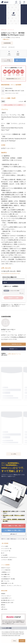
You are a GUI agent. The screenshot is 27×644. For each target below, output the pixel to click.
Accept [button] (22, 641)
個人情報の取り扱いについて (8, 600)
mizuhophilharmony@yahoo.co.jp (10, 273)
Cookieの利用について (6, 598)
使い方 (3, 553)
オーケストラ (11, 30)
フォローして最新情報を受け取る (13, 344)
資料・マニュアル (5, 581)
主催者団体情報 (7, 43)
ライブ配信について (6, 577)
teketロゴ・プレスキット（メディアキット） (11, 586)
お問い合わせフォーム (14, 354)
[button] (2, 637)
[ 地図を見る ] (6, 39)
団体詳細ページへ (14, 349)
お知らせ (3, 607)
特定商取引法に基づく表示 (7, 602)
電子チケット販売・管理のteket (9, 539)
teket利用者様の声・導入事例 (8, 579)
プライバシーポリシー (6, 596)
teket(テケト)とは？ (6, 568)
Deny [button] (15, 641)
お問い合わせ (4, 609)
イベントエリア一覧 (6, 551)
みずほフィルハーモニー (8, 329)
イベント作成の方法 (6, 570)
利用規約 (3, 594)
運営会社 (3, 605)
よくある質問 (4, 555)
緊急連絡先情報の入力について (14, 79)
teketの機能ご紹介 (5, 574)
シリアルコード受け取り (7, 560)
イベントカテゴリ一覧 (6, 548)
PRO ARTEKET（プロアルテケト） (9, 557)
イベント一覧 (21, 539)
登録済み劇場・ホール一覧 (7, 583)
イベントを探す (5, 546)
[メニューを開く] (24, 2)
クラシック (4, 30)
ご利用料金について (6, 572)
